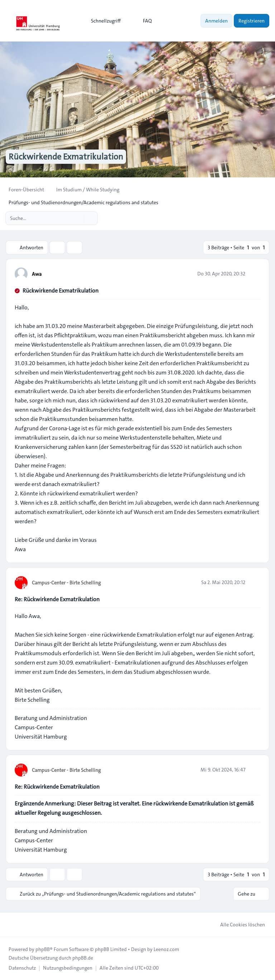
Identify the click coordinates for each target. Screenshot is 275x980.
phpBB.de (83, 958)
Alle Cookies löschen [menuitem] (238, 925)
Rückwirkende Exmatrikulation (61, 291)
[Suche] (77, 218)
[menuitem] (103, 21)
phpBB (43, 949)
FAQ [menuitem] (143, 21)
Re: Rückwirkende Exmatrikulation (57, 599)
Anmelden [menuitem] (216, 21)
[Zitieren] (254, 274)
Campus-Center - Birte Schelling (66, 583)
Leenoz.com (166, 949)
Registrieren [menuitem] (252, 21)
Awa (37, 274)
